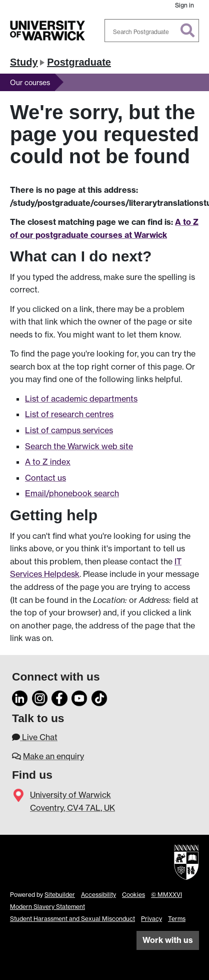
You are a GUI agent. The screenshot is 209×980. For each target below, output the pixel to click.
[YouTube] (79, 697)
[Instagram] (40, 697)
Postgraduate (79, 62)
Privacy (151, 919)
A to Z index (48, 462)
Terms (177, 919)
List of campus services (69, 430)
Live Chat (35, 737)
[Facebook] (59, 697)
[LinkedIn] (20, 697)
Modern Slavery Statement (47, 907)
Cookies (133, 895)
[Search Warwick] (152, 31)
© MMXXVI (166, 895)
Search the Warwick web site (79, 446)
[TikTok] (99, 697)
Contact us (45, 478)
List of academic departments (81, 399)
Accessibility (98, 895)
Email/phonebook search (72, 493)
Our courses (30, 82)
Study (24, 62)
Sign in (184, 5)
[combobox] (152, 31)
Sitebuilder (60, 895)
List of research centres (69, 414)
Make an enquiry (53, 756)
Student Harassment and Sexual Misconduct (72, 919)
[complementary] (186, 957)
